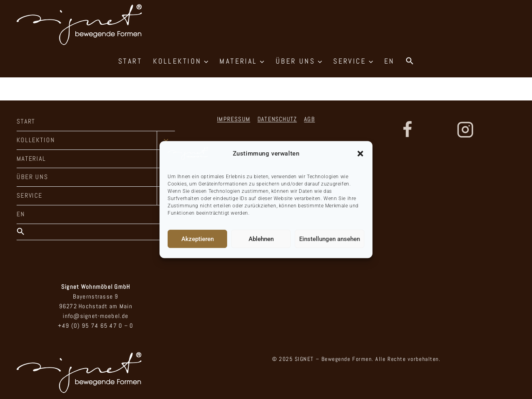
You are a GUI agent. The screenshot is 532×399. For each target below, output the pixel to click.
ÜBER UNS (32, 177)
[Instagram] (465, 130)
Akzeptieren (198, 239)
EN (389, 61)
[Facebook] (407, 130)
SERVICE (30, 195)
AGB (310, 119)
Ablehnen (261, 239)
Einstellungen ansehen (330, 239)
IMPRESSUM (234, 119)
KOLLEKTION (36, 140)
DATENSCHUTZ (277, 119)
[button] (360, 154)
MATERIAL (31, 159)
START (130, 61)
